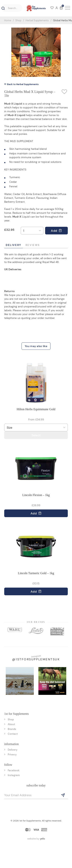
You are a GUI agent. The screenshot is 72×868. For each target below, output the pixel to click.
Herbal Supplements (37, 20)
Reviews (33, 245)
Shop (18, 20)
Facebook (14, 770)
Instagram (14, 775)
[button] (2, 8)
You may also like (36, 346)
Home (8, 20)
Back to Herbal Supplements (21, 84)
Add (56, 231)
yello (42, 839)
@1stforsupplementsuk (36, 659)
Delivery (14, 245)
